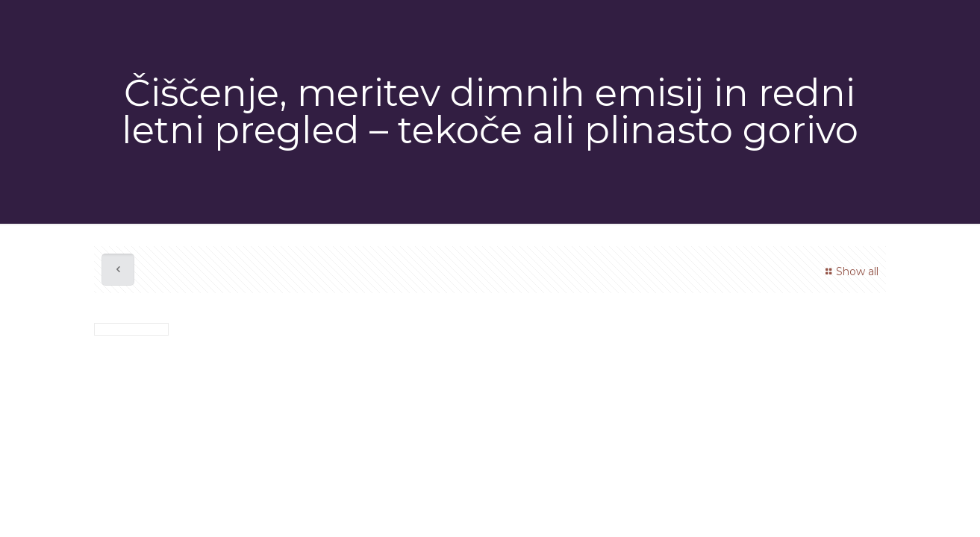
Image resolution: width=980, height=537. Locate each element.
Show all (850, 271)
